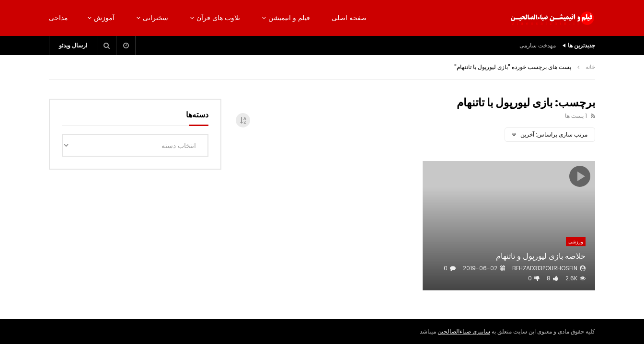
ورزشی (576, 242)
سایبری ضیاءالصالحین (464, 331)
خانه (590, 67)
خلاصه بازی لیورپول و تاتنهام (541, 256)
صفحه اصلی (349, 18)
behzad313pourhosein (545, 268)
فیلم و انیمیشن (289, 18)
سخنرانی (155, 18)
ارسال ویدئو (73, 45)
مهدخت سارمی (538, 45)
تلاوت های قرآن (218, 18)
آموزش (104, 18)
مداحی (58, 18)
